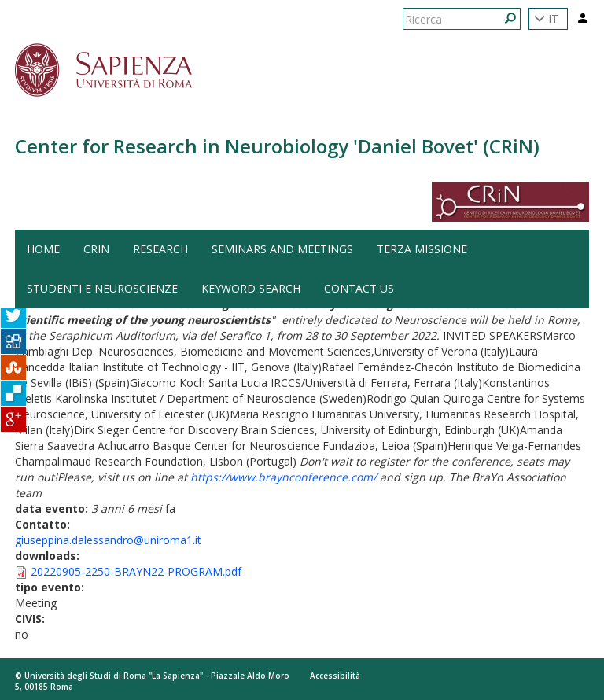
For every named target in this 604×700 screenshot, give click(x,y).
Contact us (359, 288)
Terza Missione (422, 249)
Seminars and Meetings (282, 249)
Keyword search (251, 288)
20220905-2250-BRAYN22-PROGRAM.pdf (136, 571)
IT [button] (546, 18)
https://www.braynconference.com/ (284, 477)
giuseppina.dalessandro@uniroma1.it (108, 540)
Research (160, 249)
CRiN (96, 249)
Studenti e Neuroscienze (102, 288)
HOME (43, 249)
